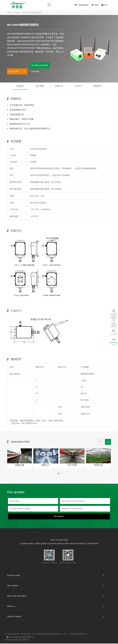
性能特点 (20, 86)
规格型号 (98, 86)
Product (17, 13)
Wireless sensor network (32, 13)
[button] (58, 474)
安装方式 (59, 86)
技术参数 (40, 86)
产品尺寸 (78, 86)
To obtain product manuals (39, 66)
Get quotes (14, 71)
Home (9, 13)
